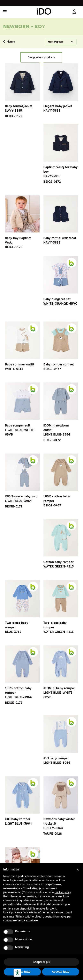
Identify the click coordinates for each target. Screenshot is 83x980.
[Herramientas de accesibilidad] (17, 973)
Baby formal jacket (19, 106)
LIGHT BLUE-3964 (57, 435)
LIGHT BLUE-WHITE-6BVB (20, 432)
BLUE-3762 (13, 632)
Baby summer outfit (20, 364)
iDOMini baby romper (59, 688)
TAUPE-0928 (53, 834)
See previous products (41, 57)
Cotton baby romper (59, 562)
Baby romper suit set (59, 364)
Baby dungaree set (57, 299)
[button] (78, 870)
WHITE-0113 (14, 369)
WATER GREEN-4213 (59, 566)
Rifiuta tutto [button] (22, 972)
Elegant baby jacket (58, 106)
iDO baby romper (56, 758)
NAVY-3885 (14, 111)
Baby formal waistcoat (60, 238)
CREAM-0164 (53, 828)
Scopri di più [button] (42, 962)
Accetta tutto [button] (61, 972)
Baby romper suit (18, 425)
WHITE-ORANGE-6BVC (61, 304)
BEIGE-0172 (14, 116)
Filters (9, 42)
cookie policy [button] (63, 892)
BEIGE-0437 (52, 369)
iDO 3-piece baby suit (21, 496)
